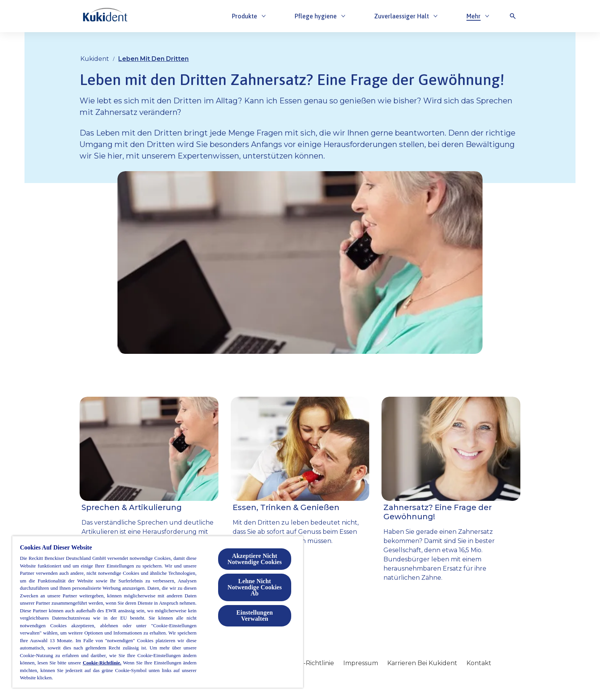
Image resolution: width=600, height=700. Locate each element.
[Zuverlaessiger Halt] (402, 16)
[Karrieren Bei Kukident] (422, 663)
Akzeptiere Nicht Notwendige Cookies (254, 559)
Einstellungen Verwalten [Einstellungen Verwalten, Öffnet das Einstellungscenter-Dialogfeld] (255, 616)
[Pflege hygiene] (316, 16)
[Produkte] (245, 16)
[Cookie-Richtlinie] (308, 663)
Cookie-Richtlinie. (102, 663)
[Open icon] (513, 16)
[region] (158, 612)
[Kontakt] (479, 663)
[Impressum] (361, 663)
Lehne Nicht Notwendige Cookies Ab (254, 587)
